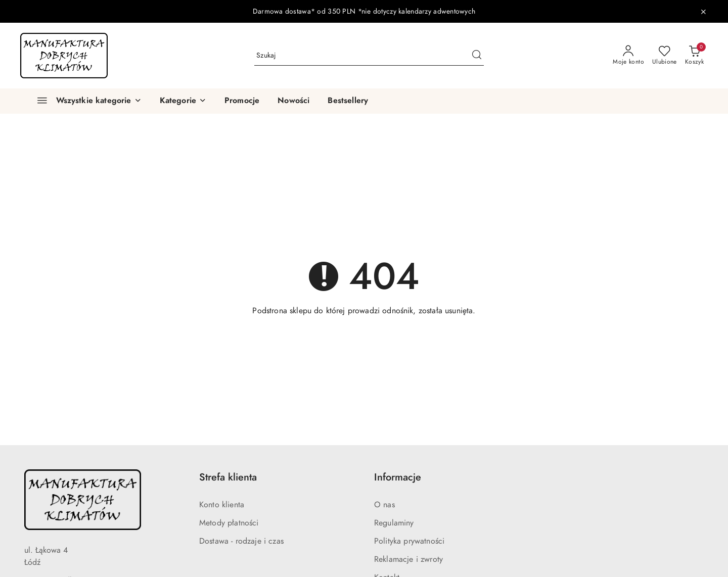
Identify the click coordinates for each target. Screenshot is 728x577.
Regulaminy (394, 523)
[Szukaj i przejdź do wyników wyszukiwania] (477, 56)
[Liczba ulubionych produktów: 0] (665, 56)
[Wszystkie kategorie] (85, 101)
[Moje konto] (628, 56)
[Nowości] (293, 101)
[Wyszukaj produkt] (369, 55)
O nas (384, 505)
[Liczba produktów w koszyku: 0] (694, 56)
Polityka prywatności (409, 541)
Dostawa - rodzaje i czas (241, 541)
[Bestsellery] (348, 101)
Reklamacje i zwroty (408, 559)
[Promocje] (242, 101)
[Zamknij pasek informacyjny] (703, 12)
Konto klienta (222, 505)
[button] (183, 101)
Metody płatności (229, 523)
